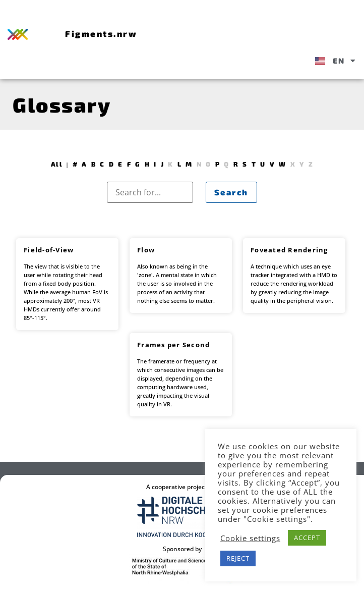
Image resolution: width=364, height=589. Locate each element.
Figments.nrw (101, 33)
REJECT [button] (238, 558)
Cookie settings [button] (250, 538)
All (57, 164)
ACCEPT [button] (307, 538)
